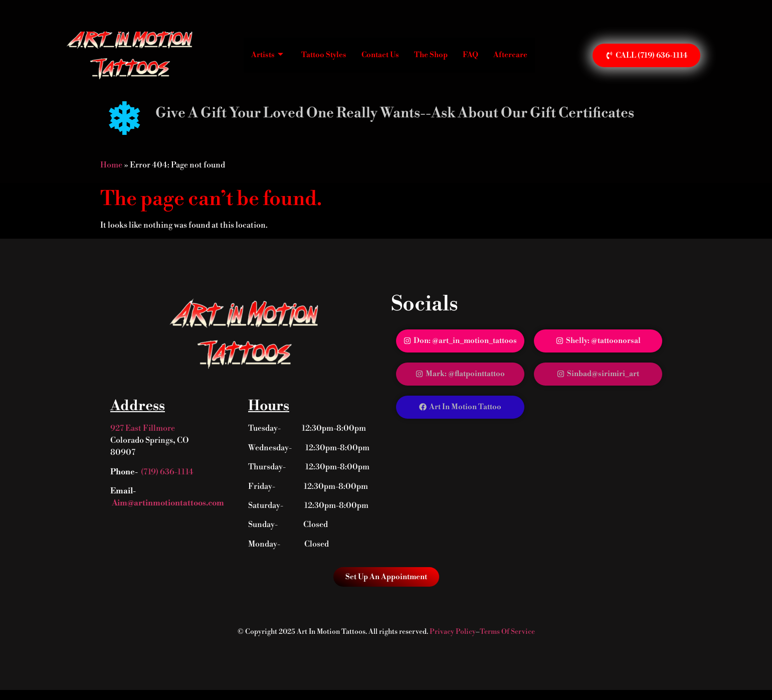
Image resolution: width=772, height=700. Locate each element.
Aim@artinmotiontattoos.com (167, 503)
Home (111, 165)
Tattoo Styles (324, 55)
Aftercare (510, 55)
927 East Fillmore (143, 428)
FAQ (470, 55)
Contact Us (380, 55)
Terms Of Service (507, 632)
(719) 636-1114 (167, 472)
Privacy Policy (453, 632)
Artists (267, 55)
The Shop (431, 55)
